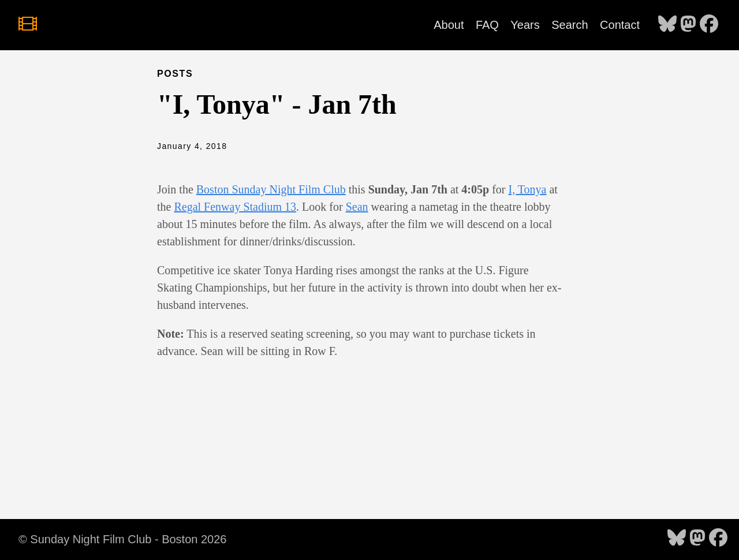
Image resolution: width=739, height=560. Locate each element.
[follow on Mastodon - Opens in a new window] (688, 25)
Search (570, 25)
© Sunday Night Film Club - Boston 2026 (122, 539)
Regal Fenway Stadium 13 (235, 207)
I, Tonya (527, 189)
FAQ (487, 25)
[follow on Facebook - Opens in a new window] (709, 25)
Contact (620, 25)
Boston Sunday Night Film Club (271, 189)
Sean (357, 207)
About (449, 25)
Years (525, 25)
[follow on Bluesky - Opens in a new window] (667, 25)
